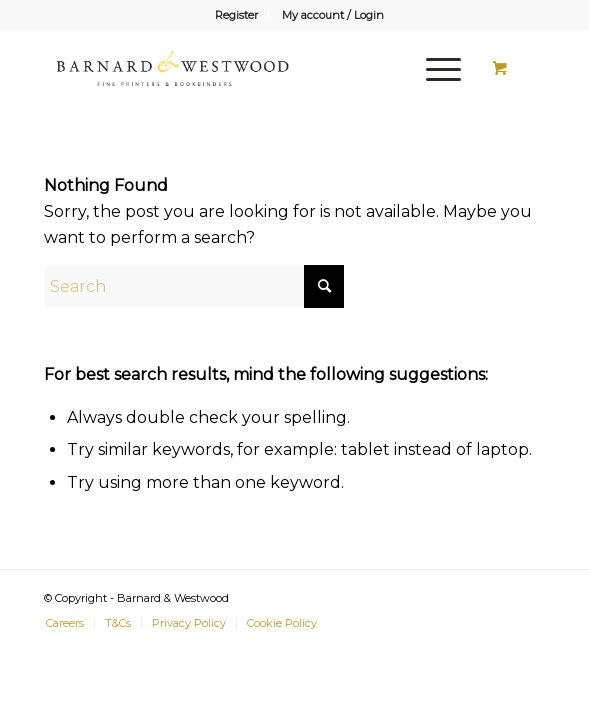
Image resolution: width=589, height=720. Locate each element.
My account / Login (333, 15)
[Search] (194, 286)
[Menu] (433, 69)
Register (236, 15)
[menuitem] (237, 15)
